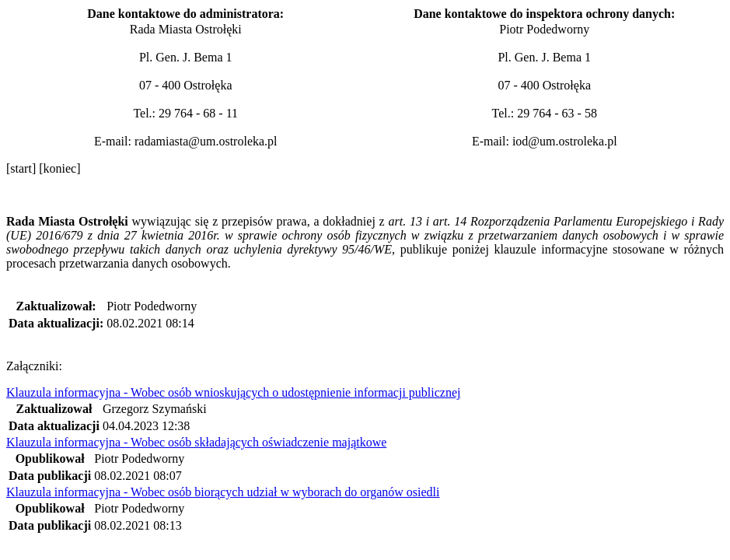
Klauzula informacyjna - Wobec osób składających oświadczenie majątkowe (196, 442)
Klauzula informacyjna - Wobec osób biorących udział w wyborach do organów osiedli (223, 492)
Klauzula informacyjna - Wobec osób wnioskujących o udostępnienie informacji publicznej (233, 392)
